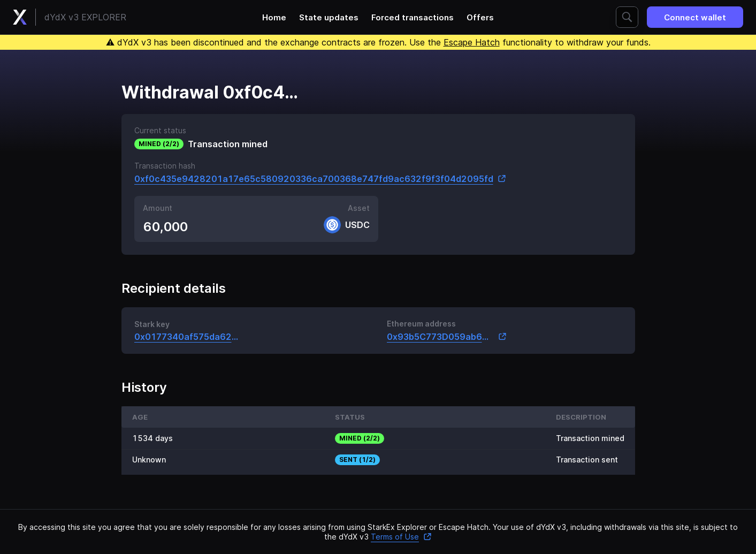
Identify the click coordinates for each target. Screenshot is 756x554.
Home (274, 17)
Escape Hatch (472, 42)
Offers (480, 17)
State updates (329, 17)
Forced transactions (413, 17)
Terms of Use (401, 537)
